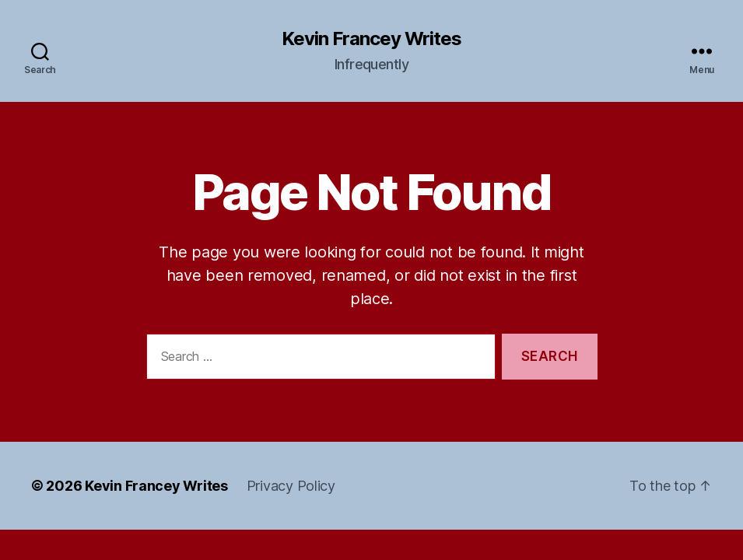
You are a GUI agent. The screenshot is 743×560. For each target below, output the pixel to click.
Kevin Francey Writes (371, 39)
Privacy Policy (291, 486)
